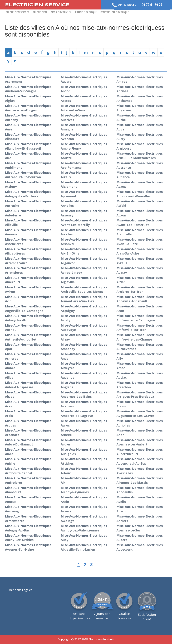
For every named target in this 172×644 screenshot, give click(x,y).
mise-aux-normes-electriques (28, 89)
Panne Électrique (86, 12)
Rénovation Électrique (115, 12)
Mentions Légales (20, 590)
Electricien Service (18, 12)
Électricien (40, 12)
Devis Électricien (61, 12)
